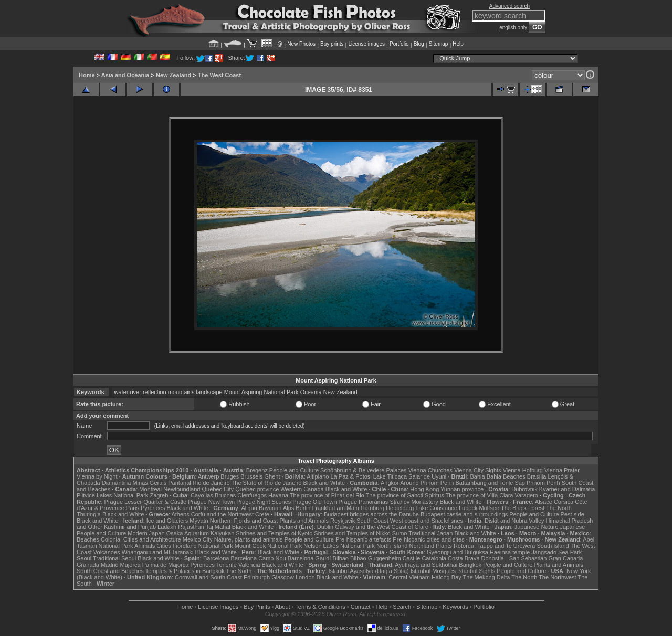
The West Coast (219, 75)
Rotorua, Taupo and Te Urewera (495, 546)
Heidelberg (400, 508)
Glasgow (283, 577)
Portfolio (399, 44)
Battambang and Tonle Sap (490, 483)
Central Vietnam (409, 577)
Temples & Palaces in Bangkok (185, 571)
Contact (361, 607)
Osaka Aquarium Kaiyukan (201, 533)
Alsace (544, 502)
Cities (164, 546)
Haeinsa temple (510, 552)
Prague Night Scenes (264, 502)
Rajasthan (191, 527)
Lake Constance (436, 508)
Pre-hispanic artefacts (363, 539)
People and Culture (294, 470)
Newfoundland (182, 489)
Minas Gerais (149, 483)
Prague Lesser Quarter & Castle (146, 502)
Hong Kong (424, 489)
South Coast (372, 521)
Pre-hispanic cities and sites (428, 539)
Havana (278, 495)
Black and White (324, 483)
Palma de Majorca (166, 565)
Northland (422, 546)
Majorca (130, 565)
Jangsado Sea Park (556, 552)
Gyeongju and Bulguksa (458, 552)
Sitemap (439, 44)
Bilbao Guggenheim (376, 558)
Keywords (455, 607)
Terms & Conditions (320, 607)
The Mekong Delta (487, 577)
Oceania (311, 392)
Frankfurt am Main (336, 508)
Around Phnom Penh (427, 483)
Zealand (347, 392)
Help (458, 44)
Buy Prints (257, 607)
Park (293, 392)
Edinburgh (257, 577)
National (275, 392)
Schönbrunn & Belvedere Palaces (364, 470)
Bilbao (340, 558)
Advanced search (510, 6)
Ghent (272, 476)
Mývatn (199, 521)
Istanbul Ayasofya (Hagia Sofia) (368, 571)
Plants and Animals (304, 521)
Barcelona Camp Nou (259, 558)
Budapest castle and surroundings (464, 514)
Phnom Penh (543, 483)
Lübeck (468, 508)
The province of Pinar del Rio (327, 495)
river (135, 392)
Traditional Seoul (114, 558)
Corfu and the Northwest (222, 514)
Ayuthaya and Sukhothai (426, 565)
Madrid (110, 565)
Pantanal (179, 483)
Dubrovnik (524, 489)
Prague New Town (211, 502)
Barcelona (216, 558)
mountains (181, 392)
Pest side (573, 514)
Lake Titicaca (390, 476)
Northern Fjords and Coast (244, 521)
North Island (392, 546)
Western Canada (302, 489)
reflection (155, 392)
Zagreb (159, 495)
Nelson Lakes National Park (339, 546)
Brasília (537, 476)
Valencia (249, 565)
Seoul (84, 558)
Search (402, 607)
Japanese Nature (537, 527)
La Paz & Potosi (351, 476)
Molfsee (490, 508)
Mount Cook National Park (268, 546)
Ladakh (167, 527)
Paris (133, 508)
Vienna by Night (97, 476)
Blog (419, 44)
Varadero (526, 495)
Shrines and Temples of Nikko (352, 533)
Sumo (400, 533)
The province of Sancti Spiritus (405, 495)
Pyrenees (153, 508)
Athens (180, 514)
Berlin (303, 508)
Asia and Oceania (125, 75)
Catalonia (434, 558)
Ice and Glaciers (167, 521)
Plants (444, 546)
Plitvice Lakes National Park (112, 495)
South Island (553, 546)
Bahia (478, 476)
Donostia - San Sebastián (514, 558)
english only (513, 28)
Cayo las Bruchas (213, 495)
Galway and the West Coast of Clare (382, 527)
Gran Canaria (565, 558)
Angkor (390, 483)
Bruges (230, 476)
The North (559, 508)
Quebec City (218, 489)
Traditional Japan (430, 533)
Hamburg (372, 508)
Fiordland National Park (203, 546)
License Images (218, 607)
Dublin (325, 527)
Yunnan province (462, 489)
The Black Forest (523, 508)
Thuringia (89, 514)
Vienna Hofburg (523, 470)
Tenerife (227, 565)
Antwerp (208, 476)
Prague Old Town (314, 502)
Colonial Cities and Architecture (141, 539)
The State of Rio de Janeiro (267, 483)
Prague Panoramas (364, 502)
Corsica (564, 502)
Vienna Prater (562, 470)
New (329, 392)
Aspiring (252, 392)
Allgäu (249, 508)
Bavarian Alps (276, 508)
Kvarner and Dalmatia (567, 489)
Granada (88, 565)
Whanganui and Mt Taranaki (158, 552)
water (122, 392)
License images (367, 44)
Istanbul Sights (476, 571)
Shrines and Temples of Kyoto (274, 533)
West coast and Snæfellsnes (427, 521)
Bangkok (470, 565)
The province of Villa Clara (480, 495)
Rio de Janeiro (211, 483)
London (305, 577)
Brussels (251, 476)
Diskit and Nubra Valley (514, 521)
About (283, 607)
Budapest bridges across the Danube (371, 514)
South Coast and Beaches (110, 571)
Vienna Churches (430, 470)
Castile (412, 558)
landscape (209, 392)
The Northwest (558, 577)
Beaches (88, 539)
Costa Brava (464, 558)
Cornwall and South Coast (208, 577)
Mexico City (198, 539)
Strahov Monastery (414, 502)
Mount (232, 392)
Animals (145, 546)
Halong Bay (447, 577)
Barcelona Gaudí (309, 558)
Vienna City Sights (478, 470)
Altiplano (318, 476)
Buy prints (332, 44)
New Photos (301, 44)
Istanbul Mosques (433, 571)
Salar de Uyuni (427, 476)
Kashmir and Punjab (130, 527)
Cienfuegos (252, 495)
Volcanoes (107, 552)
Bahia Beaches (506, 476)
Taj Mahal (218, 527)
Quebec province (257, 489)
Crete (262, 514)
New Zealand (174, 75)
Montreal (150, 489)
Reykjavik (343, 521)
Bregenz (257, 470)
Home (87, 75)
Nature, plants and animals (249, 539)
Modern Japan (146, 533)
